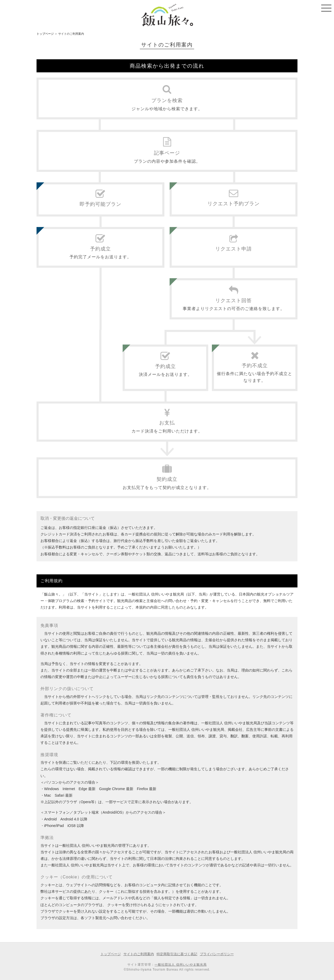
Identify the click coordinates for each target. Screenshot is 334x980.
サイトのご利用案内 (139, 954)
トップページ (45, 34)
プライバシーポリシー (217, 954)
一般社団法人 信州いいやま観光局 (180, 965)
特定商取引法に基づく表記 (177, 954)
